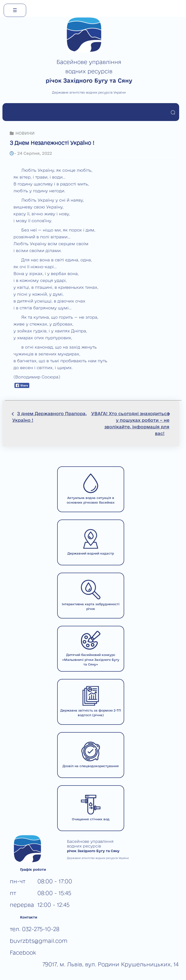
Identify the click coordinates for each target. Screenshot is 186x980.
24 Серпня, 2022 (35, 153)
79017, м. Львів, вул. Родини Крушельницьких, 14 (111, 964)
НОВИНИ (25, 133)
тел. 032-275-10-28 (35, 929)
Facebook (23, 952)
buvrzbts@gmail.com (39, 941)
